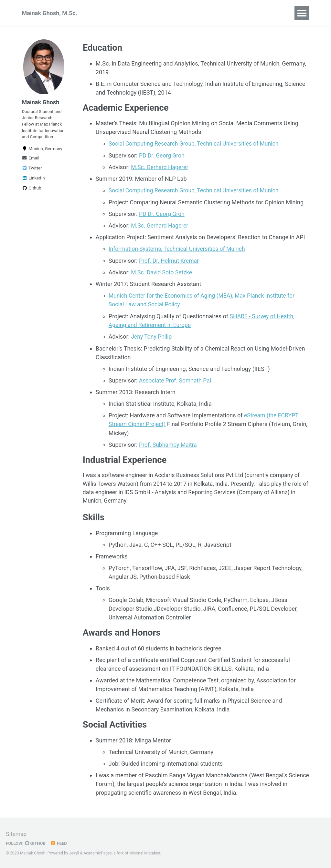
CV (214, 13)
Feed (60, 843)
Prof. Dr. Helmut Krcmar (170, 261)
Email (31, 167)
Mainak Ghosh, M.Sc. (50, 13)
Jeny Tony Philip (152, 336)
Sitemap (16, 834)
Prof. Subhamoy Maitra (169, 444)
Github (32, 197)
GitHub (36, 843)
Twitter (32, 177)
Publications (117, 13)
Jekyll (74, 853)
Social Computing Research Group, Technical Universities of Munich (196, 144)
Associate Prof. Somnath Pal (176, 380)
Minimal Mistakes (146, 853)
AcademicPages (98, 853)
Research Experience (171, 13)
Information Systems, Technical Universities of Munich (179, 249)
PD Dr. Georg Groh (162, 156)
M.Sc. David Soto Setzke (162, 272)
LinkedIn (33, 187)
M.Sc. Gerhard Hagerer (160, 168)
